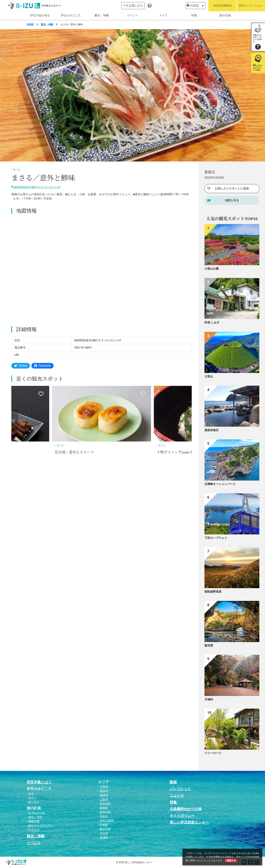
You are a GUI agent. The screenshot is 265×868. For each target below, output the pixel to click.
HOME (30, 24)
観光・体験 (102, 15)
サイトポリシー (182, 816)
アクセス (34, 830)
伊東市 (104, 816)
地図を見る (232, 200)
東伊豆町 (105, 829)
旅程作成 (34, 821)
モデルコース (37, 813)
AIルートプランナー (41, 826)
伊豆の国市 (107, 821)
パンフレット (180, 789)
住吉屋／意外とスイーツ (74, 452)
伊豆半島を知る (40, 15)
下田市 (104, 787)
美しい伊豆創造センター (189, 822)
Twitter (21, 366)
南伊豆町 (105, 804)
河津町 (104, 838)
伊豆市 (104, 833)
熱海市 (104, 791)
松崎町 (104, 825)
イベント (132, 15)
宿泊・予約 (35, 817)
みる (31, 793)
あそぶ (32, 798)
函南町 (104, 808)
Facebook (42, 366)
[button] (15, 420)
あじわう (34, 802)
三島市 (104, 799)
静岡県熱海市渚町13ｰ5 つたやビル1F (36, 187)
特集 (194, 15)
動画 (173, 782)
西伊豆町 (105, 812)
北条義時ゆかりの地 (186, 809)
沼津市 (104, 795)
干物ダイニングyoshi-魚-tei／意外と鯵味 (188, 452)
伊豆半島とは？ (39, 782)
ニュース (177, 795)
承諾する (231, 860)
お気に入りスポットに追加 (228, 189)
